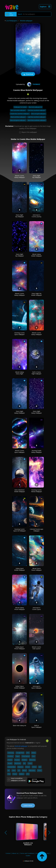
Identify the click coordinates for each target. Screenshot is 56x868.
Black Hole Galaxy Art (20, 725)
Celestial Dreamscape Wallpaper (36, 530)
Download (28, 74)
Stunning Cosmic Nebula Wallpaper (37, 491)
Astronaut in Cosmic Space (36, 609)
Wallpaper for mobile (20, 107)
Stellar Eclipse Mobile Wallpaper (20, 687)
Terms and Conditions (27, 853)
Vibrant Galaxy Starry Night (20, 373)
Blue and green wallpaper (18, 120)
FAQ (48, 853)
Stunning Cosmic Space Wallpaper (20, 334)
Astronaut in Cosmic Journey (36, 216)
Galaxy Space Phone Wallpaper (20, 648)
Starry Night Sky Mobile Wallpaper (37, 294)
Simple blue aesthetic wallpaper (20, 114)
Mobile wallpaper (26, 21)
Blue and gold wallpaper (38, 114)
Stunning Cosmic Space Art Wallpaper (20, 530)
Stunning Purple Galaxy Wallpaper (36, 451)
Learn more (28, 806)
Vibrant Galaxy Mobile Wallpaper (37, 255)
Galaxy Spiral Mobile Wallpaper (20, 569)
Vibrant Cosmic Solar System (36, 648)
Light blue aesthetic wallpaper (37, 117)
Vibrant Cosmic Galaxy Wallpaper (20, 176)
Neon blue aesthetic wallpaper (37, 120)
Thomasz (33, 84)
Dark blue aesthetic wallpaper (37, 110)
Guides (28, 856)
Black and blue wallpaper (18, 117)
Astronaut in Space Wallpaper (36, 687)
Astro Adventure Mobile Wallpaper (20, 491)
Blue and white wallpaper (18, 110)
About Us (15, 853)
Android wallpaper (21, 746)
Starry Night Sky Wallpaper (37, 176)
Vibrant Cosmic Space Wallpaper (20, 451)
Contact (8, 853)
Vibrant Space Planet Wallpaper (36, 569)
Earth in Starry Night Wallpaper (36, 373)
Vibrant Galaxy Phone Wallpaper (20, 609)
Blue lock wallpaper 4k (35, 107)
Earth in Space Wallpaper (36, 726)
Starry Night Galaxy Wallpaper (20, 412)
